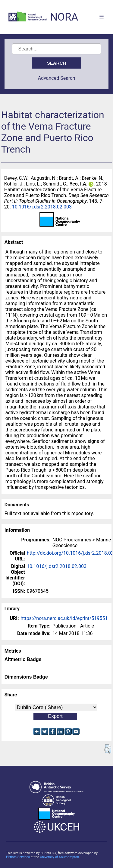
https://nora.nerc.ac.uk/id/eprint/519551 (64, 618)
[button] (108, 749)
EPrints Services (18, 857)
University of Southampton (59, 857)
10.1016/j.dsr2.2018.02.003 (42, 207)
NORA (64, 17)
